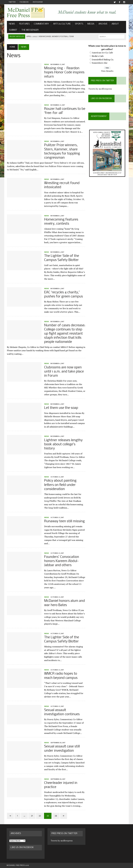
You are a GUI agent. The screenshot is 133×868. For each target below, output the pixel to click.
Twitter (12, 2)
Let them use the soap (61, 408)
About (115, 24)
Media (91, 24)
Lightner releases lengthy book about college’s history (63, 444)
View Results (107, 71)
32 (40, 816)
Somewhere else (100, 63)
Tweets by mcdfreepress (100, 89)
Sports (79, 24)
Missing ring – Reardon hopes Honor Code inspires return (64, 73)
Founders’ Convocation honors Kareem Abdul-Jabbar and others (61, 561)
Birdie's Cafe (98, 56)
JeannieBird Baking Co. (103, 59)
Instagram (38, 2)
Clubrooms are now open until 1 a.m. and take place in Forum (64, 372)
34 (56, 816)
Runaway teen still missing (64, 522)
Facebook (24, 2)
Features (24, 24)
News (12, 24)
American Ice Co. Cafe (103, 53)
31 (32, 816)
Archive (103, 24)
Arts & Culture (62, 24)
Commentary (41, 24)
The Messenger (30, 30)
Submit (13, 30)
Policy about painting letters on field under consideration (60, 485)
